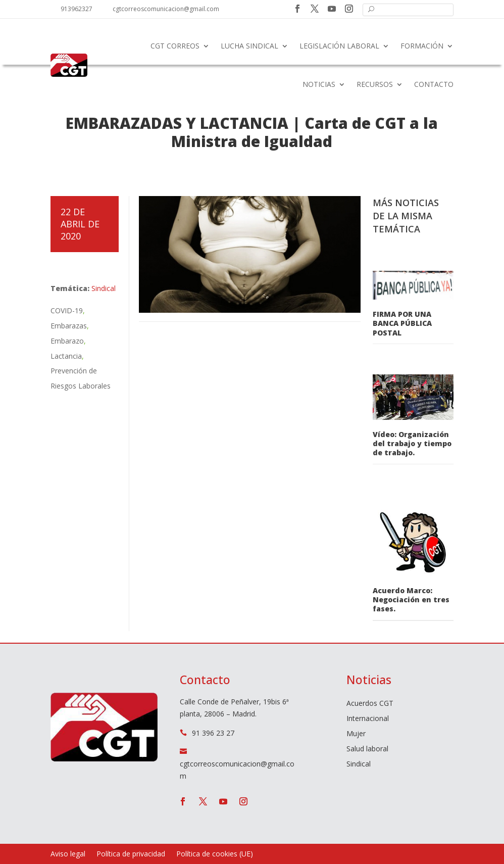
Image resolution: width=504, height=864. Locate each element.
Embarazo (67, 341)
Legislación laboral (339, 46)
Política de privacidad (131, 854)
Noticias (319, 84)
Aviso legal (68, 854)
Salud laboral (367, 749)
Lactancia (66, 356)
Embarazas (69, 326)
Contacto (434, 84)
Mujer (356, 734)
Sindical (104, 288)
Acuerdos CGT (370, 704)
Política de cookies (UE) (215, 854)
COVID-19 (67, 310)
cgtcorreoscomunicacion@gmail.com (166, 9)
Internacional (368, 719)
